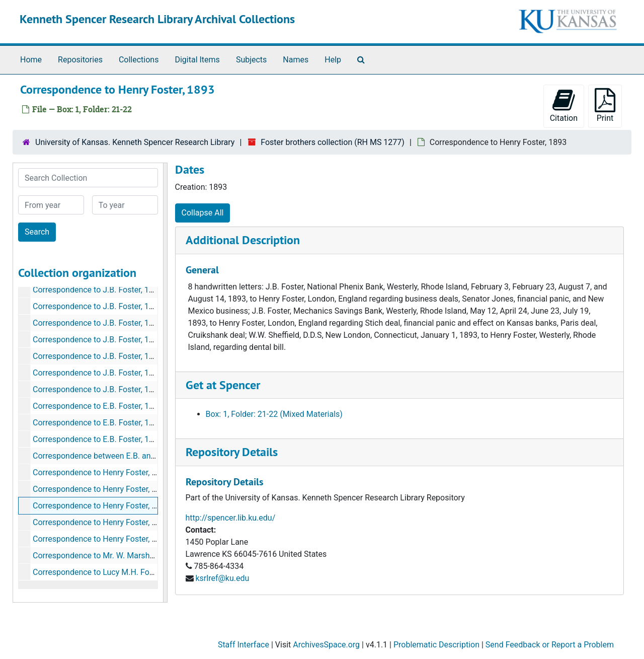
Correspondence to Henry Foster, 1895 (101, 539)
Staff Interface (244, 645)
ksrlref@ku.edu (222, 578)
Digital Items (197, 60)
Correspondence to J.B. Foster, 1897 (98, 356)
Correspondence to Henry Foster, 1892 (101, 489)
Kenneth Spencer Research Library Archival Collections (157, 19)
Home (31, 60)
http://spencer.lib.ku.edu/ (231, 518)
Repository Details (232, 452)
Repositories (80, 60)
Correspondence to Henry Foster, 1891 (101, 472)
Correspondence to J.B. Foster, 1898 (98, 373)
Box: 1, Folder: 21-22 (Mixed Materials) (274, 414)
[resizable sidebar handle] (165, 383)
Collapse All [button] (203, 213)
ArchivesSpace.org (326, 645)
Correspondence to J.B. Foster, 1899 (98, 389)
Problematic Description (436, 645)
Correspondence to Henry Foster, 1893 (101, 506)
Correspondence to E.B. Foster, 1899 (98, 439)
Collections (139, 60)
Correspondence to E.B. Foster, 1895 (98, 406)
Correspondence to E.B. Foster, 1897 (98, 423)
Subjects (251, 60)
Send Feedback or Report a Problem (550, 645)
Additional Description (243, 240)
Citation (564, 105)
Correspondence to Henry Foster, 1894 (101, 522)
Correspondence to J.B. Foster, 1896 (98, 290)
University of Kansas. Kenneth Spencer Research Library (135, 142)
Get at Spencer (223, 385)
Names (296, 60)
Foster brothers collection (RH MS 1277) (333, 142)
